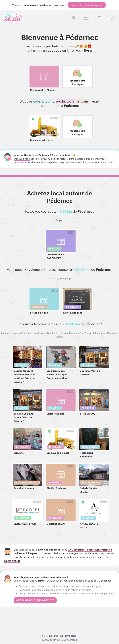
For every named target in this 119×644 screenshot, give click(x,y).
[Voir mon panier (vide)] (99, 18)
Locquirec (101, 333)
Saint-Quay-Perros (58, 333)
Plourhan (112, 333)
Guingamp (65, 278)
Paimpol (74, 333)
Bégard (59, 220)
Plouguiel (26, 333)
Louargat (53, 278)
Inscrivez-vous (22, 159)
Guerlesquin (39, 333)
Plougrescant (87, 333)
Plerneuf (59, 337)
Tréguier (16, 333)
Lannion (6, 333)
